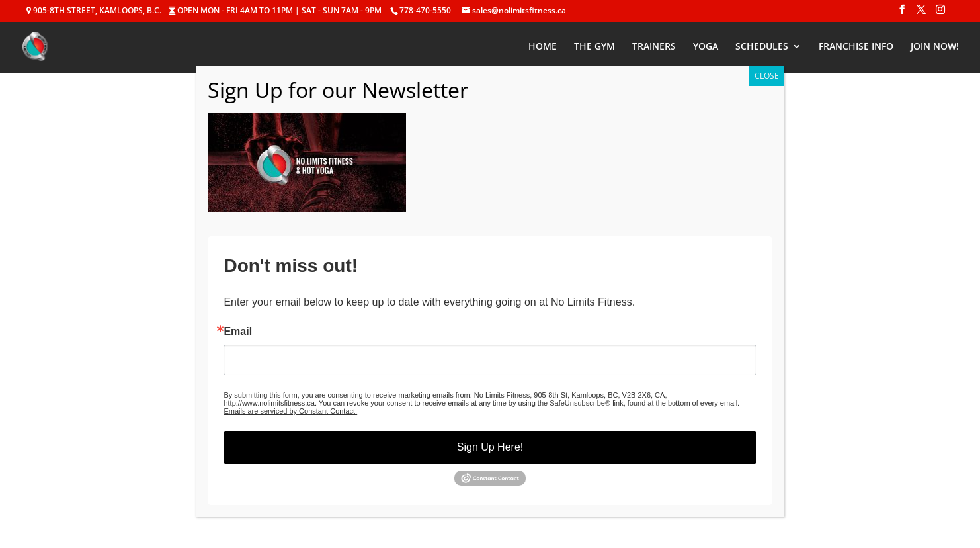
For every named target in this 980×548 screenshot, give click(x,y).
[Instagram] (940, 13)
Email (238, 332)
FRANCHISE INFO (856, 47)
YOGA (706, 47)
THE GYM (594, 47)
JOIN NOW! (935, 47)
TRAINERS (654, 47)
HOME (543, 47)
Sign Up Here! (490, 447)
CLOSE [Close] (767, 76)
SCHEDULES (762, 47)
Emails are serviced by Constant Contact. (290, 411)
